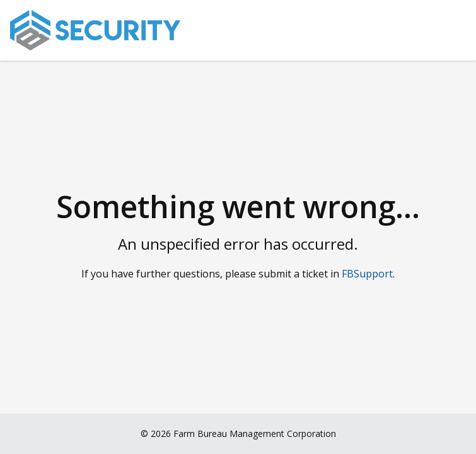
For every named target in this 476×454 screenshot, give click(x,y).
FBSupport (367, 274)
